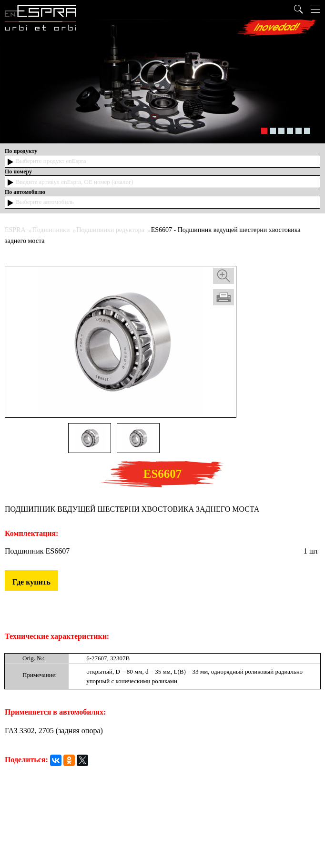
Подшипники (51, 230)
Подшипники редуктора (110, 230)
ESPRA (15, 230)
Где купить (31, 582)
